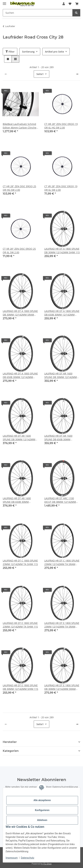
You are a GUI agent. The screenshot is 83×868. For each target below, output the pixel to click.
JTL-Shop (47, 864)
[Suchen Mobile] (38, 13)
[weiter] (77, 74)
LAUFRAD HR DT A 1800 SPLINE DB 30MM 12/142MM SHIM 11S (62, 251)
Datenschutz (28, 858)
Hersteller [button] (10, 742)
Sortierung (28, 52)
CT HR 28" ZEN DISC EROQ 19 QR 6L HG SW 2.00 (61, 126)
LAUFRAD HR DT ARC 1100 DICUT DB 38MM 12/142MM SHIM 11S (60, 500)
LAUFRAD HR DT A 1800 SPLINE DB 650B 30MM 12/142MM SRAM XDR (20, 375)
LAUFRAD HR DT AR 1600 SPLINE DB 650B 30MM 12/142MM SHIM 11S (58, 438)
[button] (64, 4)
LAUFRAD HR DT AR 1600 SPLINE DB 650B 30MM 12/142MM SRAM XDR (17, 500)
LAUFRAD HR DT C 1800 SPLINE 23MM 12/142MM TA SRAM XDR (62, 562)
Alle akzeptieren (42, 800)
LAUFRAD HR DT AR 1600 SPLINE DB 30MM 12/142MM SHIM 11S (61, 375)
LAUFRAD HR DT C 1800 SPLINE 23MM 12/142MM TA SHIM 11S (20, 562)
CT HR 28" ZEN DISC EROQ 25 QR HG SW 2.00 (19, 188)
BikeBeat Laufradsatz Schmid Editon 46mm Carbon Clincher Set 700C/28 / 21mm (20, 126)
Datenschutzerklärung (65, 787)
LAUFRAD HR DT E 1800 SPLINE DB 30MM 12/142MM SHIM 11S (20, 687)
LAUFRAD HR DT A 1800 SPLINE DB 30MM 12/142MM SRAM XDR (20, 313)
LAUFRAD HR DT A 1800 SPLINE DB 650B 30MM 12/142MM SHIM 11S (62, 313)
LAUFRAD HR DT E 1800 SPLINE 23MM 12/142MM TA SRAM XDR (62, 625)
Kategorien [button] (11, 751)
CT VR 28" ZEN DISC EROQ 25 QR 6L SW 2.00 (19, 251)
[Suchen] (76, 13)
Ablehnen (42, 820)
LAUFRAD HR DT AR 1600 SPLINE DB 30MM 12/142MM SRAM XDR (19, 438)
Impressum (12, 858)
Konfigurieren (42, 810)
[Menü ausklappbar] (4, 2)
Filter (10, 52)
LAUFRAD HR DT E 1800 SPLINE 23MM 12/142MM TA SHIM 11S (20, 625)
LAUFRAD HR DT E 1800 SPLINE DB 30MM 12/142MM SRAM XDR (62, 687)
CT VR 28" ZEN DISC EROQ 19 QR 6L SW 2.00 (61, 188)
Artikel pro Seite (55, 52)
